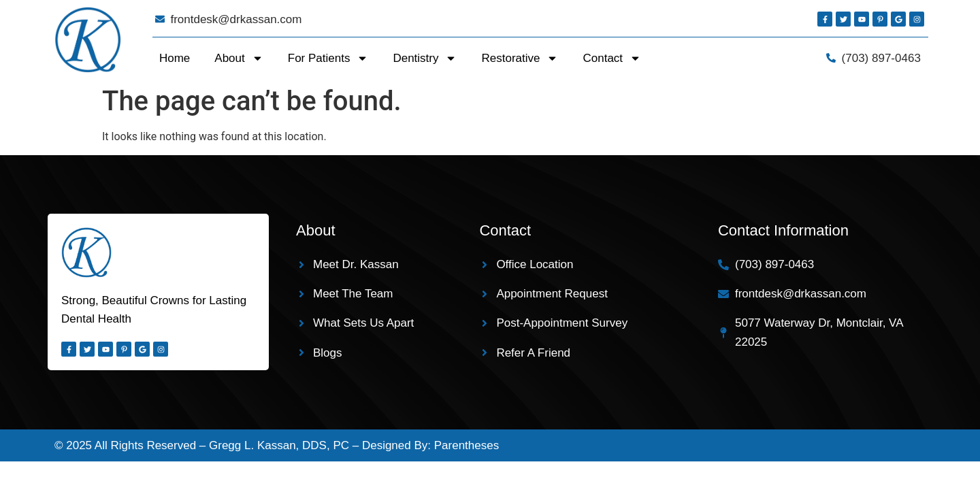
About (239, 58)
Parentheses (467, 445)
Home (175, 58)
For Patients (328, 58)
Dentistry (425, 58)
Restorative (520, 58)
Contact (612, 58)
